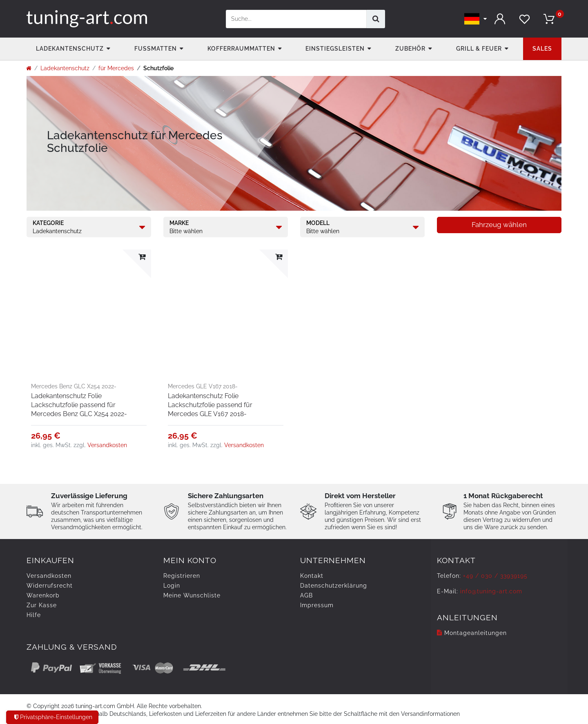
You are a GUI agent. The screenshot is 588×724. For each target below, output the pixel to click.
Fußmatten (156, 49)
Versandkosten (107, 445)
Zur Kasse (42, 605)
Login (172, 586)
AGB (306, 595)
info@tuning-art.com (491, 591)
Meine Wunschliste (192, 595)
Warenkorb (43, 595)
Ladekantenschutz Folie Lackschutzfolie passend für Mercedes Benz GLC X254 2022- (79, 405)
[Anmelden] (500, 19)
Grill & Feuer (479, 49)
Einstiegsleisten (335, 49)
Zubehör (410, 49)
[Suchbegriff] (296, 19)
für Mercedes (116, 68)
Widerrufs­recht (50, 586)
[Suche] (376, 19)
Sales (542, 49)
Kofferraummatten (241, 49)
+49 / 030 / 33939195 (495, 576)
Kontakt (312, 576)
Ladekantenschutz (70, 49)
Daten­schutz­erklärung (334, 586)
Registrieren (182, 576)
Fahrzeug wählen (499, 225)
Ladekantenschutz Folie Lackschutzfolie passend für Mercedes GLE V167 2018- (210, 405)
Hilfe (34, 615)
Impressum (317, 605)
